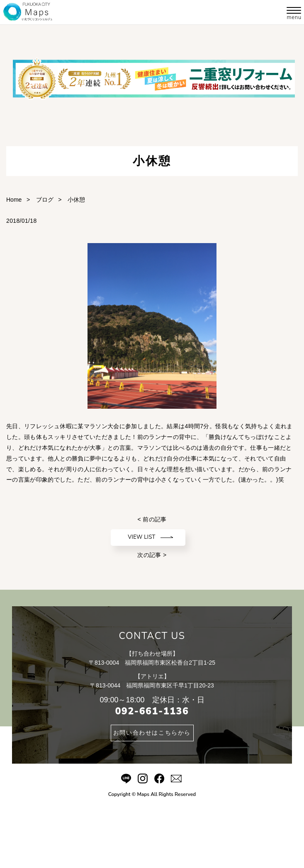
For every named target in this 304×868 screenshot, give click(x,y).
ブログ (45, 200)
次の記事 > (152, 555)
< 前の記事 (152, 519)
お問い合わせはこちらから (152, 733)
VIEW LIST (142, 537)
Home (14, 200)
